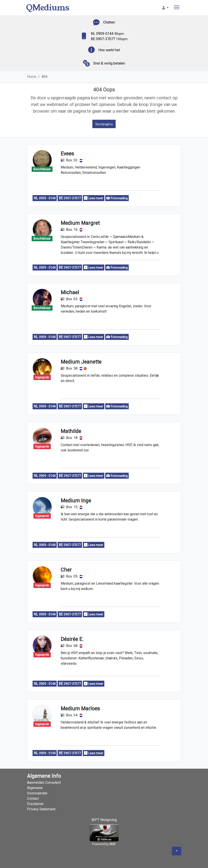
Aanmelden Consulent (44, 783)
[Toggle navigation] (177, 8)
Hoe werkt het (109, 50)
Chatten (109, 22)
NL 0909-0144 (107, 34)
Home (32, 77)
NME (113, 844)
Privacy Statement (41, 809)
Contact (33, 798)
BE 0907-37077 (109, 39)
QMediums (48, 8)
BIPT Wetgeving (104, 820)
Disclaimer (35, 804)
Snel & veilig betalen (109, 63)
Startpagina (104, 124)
